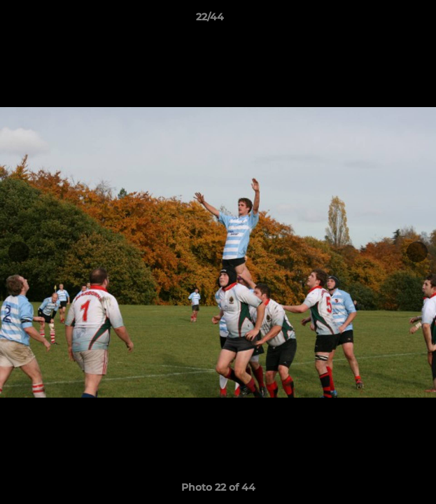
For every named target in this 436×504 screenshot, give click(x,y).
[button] (386, 20)
